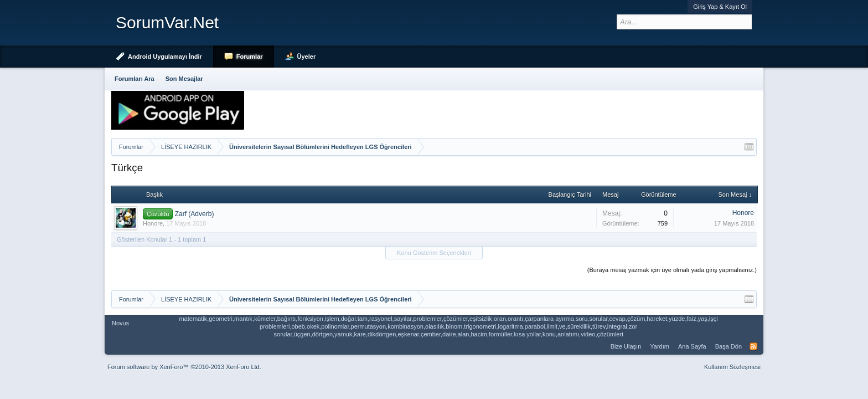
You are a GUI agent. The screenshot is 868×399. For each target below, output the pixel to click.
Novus (120, 323)
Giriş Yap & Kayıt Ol (720, 7)
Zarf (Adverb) (195, 214)
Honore (153, 223)
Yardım (660, 346)
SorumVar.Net (167, 22)
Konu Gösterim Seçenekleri (434, 253)
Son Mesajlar (184, 79)
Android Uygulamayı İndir (165, 57)
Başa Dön (728, 346)
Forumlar (250, 57)
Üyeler (307, 57)
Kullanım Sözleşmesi (732, 367)
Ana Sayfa (692, 346)
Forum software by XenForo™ (184, 367)
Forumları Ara (135, 79)
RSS (753, 346)
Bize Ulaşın (626, 346)
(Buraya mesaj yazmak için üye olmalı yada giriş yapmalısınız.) (672, 270)
